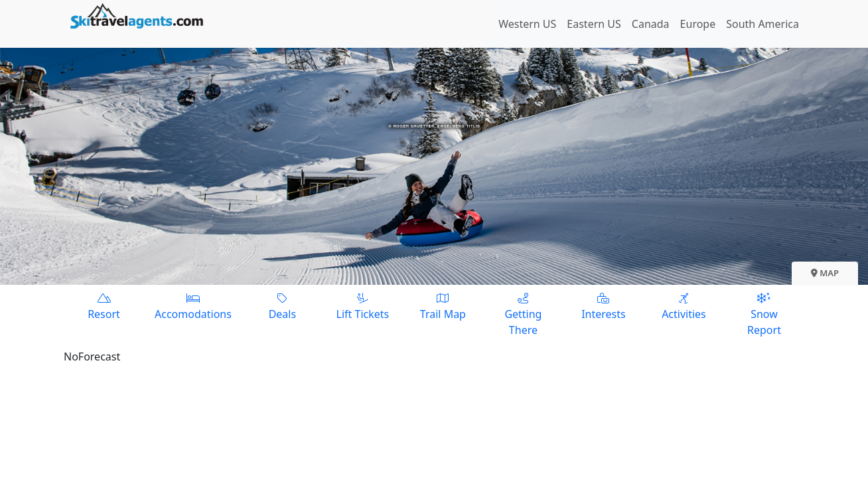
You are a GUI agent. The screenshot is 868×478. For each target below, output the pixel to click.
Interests (604, 306)
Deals (282, 306)
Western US (527, 24)
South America (762, 24)
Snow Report (764, 314)
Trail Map (443, 306)
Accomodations (193, 306)
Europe (698, 24)
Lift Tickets (363, 306)
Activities (684, 306)
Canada (651, 24)
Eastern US (594, 24)
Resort (104, 306)
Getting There (523, 314)
